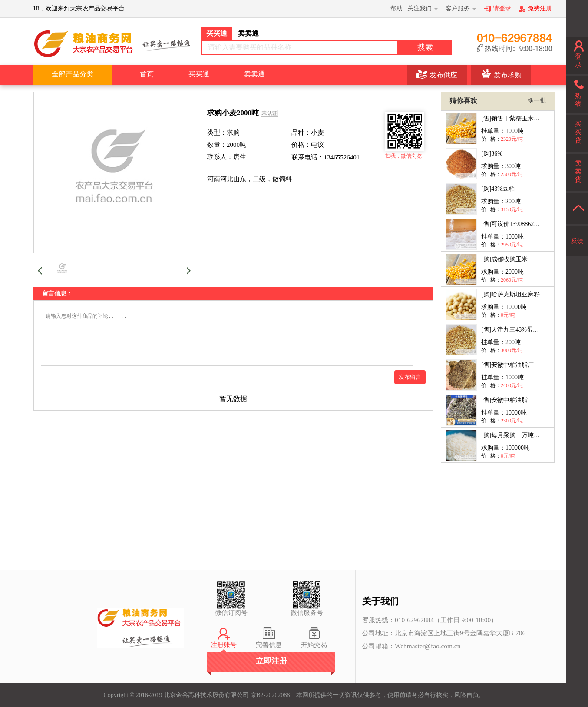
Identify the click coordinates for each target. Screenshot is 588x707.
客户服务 (458, 8)
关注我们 (420, 8)
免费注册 (540, 8)
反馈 (577, 241)
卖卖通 (254, 74)
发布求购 (508, 75)
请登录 (502, 8)
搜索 (425, 47)
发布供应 (443, 75)
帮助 (396, 8)
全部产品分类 (73, 74)
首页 (147, 74)
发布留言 (410, 387)
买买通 (199, 74)
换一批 (537, 101)
